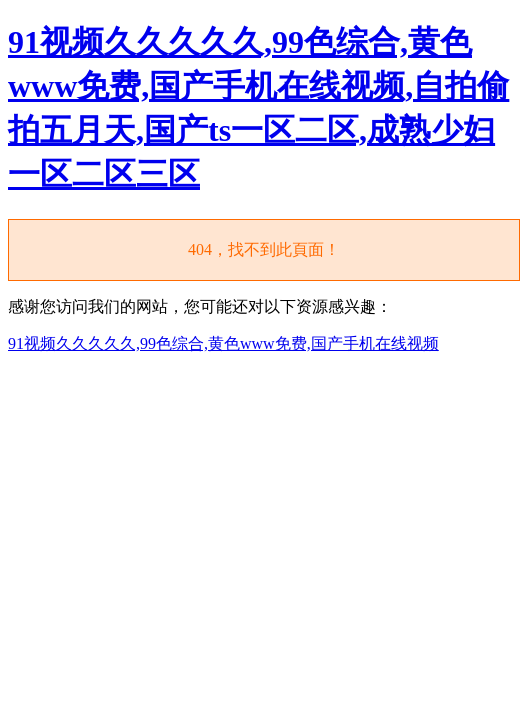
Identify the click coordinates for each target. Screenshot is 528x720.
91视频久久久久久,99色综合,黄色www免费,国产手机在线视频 (223, 343)
